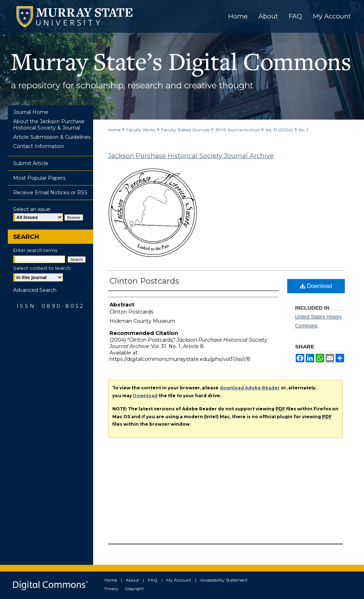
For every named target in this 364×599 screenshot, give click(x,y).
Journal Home (31, 112)
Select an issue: (32, 209)
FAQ (153, 580)
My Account (179, 580)
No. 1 (303, 130)
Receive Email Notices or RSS (50, 193)
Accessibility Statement (224, 580)
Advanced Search (35, 290)
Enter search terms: (36, 250)
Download (316, 286)
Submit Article (31, 163)
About (132, 580)
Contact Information (39, 146)
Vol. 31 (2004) (279, 130)
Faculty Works (141, 130)
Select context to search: (42, 268)
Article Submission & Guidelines (52, 137)
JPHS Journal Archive (237, 130)
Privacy (111, 589)
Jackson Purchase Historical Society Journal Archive (191, 156)
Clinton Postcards (144, 281)
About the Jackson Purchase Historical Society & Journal (49, 125)
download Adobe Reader (250, 388)
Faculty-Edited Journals (185, 130)
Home (114, 130)
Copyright (134, 589)
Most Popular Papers (39, 178)
